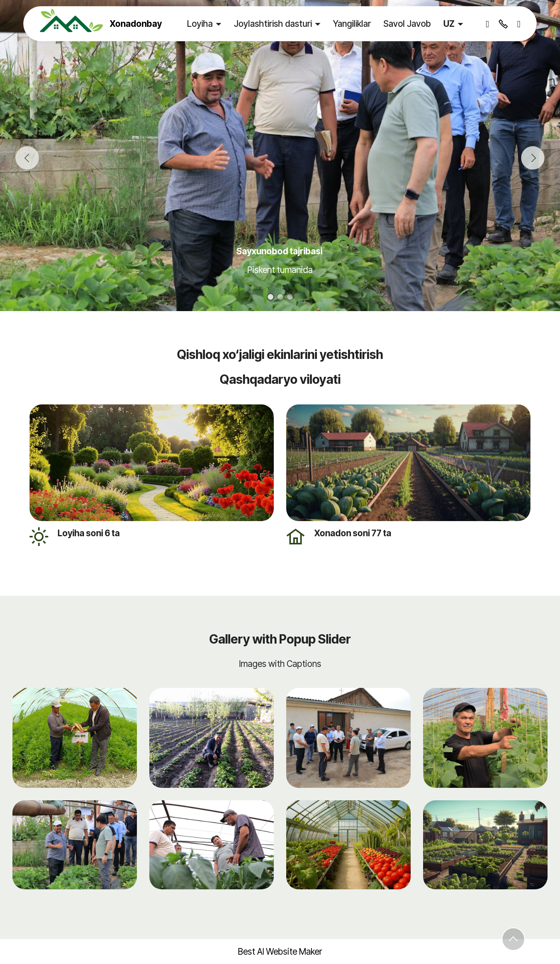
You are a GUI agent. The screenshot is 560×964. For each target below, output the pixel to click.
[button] (27, 158)
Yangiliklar (352, 24)
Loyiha (200, 24)
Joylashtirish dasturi (273, 24)
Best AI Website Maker (280, 952)
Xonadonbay (136, 24)
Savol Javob (407, 24)
